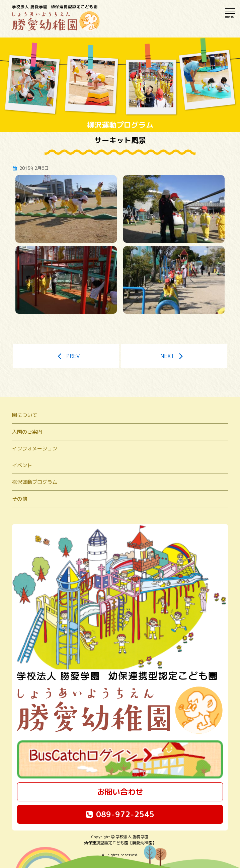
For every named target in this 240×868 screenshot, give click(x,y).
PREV (66, 356)
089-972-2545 (120, 814)
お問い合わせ (120, 792)
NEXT (174, 356)
